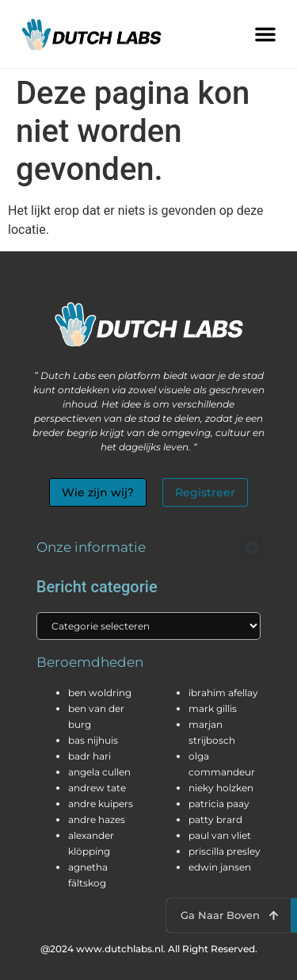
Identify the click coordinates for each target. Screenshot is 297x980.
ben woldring (100, 693)
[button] (265, 34)
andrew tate (97, 788)
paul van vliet (220, 835)
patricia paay (219, 804)
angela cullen (99, 772)
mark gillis (213, 708)
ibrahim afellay (223, 693)
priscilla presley (225, 851)
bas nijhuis (93, 740)
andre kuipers (101, 804)
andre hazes (97, 819)
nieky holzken (221, 788)
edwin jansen (220, 867)
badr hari (89, 756)
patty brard (215, 819)
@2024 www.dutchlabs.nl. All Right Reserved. (149, 949)
